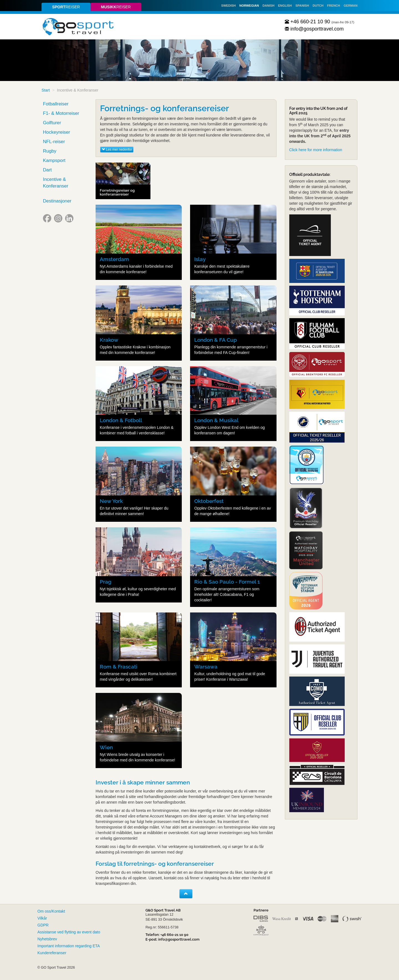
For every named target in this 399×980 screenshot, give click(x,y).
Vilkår (42, 918)
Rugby (50, 151)
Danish (268, 6)
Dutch (318, 6)
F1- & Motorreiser (61, 113)
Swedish (228, 6)
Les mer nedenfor (117, 150)
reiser (66, 7)
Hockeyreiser (57, 132)
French (334, 6)
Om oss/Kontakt (51, 911)
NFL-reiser (54, 142)
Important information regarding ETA (69, 946)
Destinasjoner (57, 201)
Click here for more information (316, 150)
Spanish (302, 6)
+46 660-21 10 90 (308, 22)
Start (46, 90)
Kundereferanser (52, 953)
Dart (47, 170)
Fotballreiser (56, 104)
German (351, 6)
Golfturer (52, 123)
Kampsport (54, 160)
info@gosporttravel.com (314, 29)
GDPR (43, 925)
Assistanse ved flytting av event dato (69, 932)
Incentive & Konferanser (56, 183)
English (285, 6)
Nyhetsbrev (47, 939)
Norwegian (249, 6)
